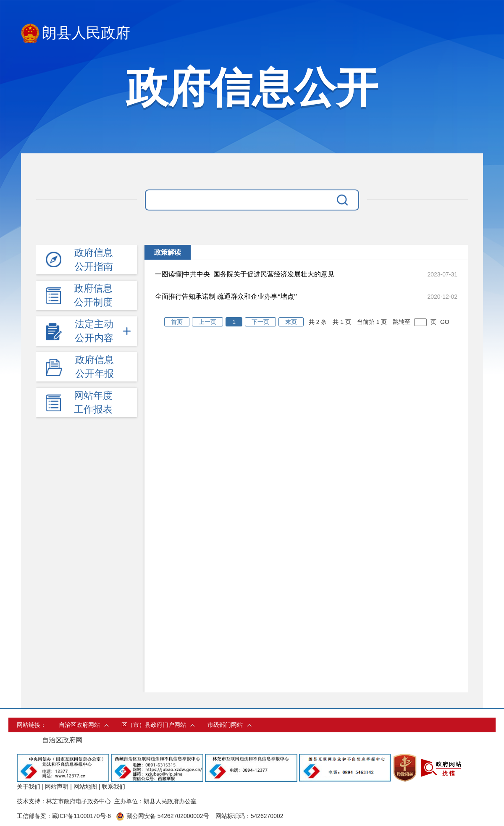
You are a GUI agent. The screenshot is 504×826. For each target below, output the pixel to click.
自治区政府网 (62, 740)
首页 (177, 322)
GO (445, 322)
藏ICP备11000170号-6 (81, 816)
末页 (291, 322)
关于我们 (29, 787)
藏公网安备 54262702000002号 (163, 816)
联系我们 (113, 787)
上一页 (207, 322)
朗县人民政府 (76, 33)
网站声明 (57, 787)
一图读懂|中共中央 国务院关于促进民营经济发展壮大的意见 (245, 274)
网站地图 (85, 787)
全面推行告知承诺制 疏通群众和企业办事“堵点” (226, 296)
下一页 (260, 322)
